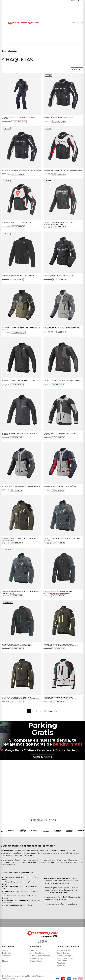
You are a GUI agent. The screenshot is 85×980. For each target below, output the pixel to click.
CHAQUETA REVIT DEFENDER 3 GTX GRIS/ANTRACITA (21, 486)
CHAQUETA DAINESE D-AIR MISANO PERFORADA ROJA (63, 170)
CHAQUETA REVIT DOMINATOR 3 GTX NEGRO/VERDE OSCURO (21, 329)
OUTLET (48, 75)
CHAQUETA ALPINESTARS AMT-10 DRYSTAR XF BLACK (62, 381)
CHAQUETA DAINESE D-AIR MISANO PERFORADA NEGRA (22, 170)
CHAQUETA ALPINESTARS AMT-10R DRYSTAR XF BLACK (21, 381)
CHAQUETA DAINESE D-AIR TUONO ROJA (17, 223)
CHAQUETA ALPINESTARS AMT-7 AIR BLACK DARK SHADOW (20, 434)
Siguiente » (53, 711)
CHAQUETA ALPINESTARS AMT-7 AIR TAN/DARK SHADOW (60, 434)
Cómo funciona (43, 757)
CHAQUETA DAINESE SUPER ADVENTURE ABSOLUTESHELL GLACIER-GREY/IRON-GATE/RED (61, 698)
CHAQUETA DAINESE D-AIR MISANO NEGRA (59, 117)
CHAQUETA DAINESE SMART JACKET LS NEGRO (19, 275)
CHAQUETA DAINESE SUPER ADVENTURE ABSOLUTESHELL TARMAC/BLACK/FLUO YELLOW (61, 645)
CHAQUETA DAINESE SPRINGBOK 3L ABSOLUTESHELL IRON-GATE (62, 539)
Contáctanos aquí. (60, 892)
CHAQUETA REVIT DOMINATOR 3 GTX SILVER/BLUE (61, 328)
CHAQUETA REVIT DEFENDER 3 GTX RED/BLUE (60, 486)
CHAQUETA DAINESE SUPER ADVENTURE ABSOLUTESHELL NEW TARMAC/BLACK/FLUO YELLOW (21, 698)
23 (45, 711)
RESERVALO (8, 550)
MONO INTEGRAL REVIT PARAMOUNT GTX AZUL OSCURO (19, 118)
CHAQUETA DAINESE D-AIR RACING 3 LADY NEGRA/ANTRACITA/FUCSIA (58, 223)
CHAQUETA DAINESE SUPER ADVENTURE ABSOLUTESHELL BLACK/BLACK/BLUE (58, 592)
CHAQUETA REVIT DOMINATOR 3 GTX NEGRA (60, 275)
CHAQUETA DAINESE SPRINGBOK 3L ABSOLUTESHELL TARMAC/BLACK (21, 539)
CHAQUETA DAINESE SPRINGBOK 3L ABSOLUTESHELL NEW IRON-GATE (21, 592)
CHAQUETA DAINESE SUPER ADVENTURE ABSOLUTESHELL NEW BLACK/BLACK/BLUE (17, 645)
